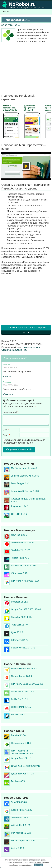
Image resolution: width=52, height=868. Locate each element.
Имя (6, 430)
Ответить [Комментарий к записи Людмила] (8, 394)
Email (6, 435)
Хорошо (39, 865)
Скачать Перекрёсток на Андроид (26, 330)
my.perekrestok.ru (32, 347)
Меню (6, 11)
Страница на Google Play (14, 350)
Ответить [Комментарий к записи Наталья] (8, 377)
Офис (18, 25)
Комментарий (11, 412)
